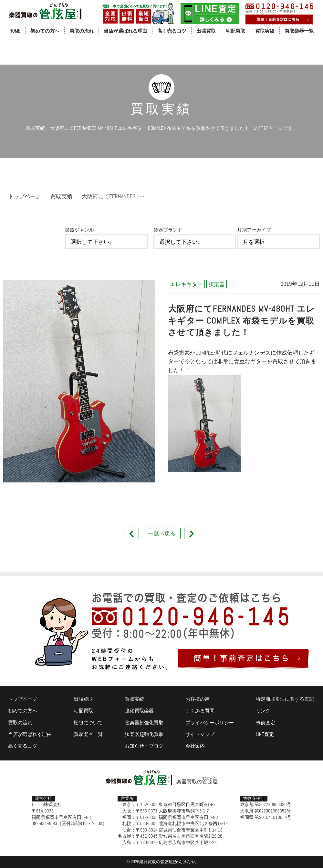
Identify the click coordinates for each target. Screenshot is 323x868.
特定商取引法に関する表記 (285, 699)
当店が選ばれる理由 (125, 31)
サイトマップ (200, 734)
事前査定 (266, 723)
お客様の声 (198, 699)
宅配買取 (235, 31)
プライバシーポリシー (210, 723)
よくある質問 (200, 711)
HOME (15, 31)
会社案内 (195, 746)
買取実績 (265, 31)
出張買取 (206, 31)
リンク (263, 711)
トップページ (25, 196)
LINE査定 (265, 734)
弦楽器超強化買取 (144, 734)
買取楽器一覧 (299, 31)
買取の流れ (82, 31)
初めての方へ (45, 31)
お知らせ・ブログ (144, 746)
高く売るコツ (172, 31)
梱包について (88, 723)
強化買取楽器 (139, 711)
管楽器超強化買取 (144, 723)
